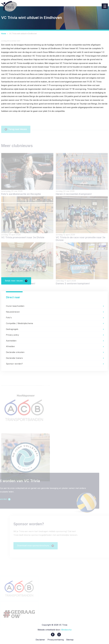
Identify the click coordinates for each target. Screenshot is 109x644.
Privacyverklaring (56, 640)
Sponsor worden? (14, 364)
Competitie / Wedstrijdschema (19, 323)
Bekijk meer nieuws (14, 281)
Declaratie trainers (14, 358)
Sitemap (70, 640)
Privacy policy (12, 335)
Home (4, 34)
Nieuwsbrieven (13, 312)
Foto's (9, 318)
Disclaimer (40, 640)
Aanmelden (11, 341)
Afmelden (10, 346)
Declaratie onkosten (15, 352)
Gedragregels (12, 329)
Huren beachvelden (15, 306)
